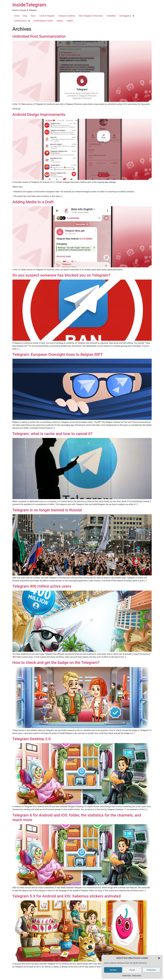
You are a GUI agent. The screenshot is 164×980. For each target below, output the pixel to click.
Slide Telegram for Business (91, 16)
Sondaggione (125, 16)
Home (17, 16)
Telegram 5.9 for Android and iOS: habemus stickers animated (67, 896)
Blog (25, 16)
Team (33, 16)
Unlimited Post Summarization (39, 36)
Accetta (113, 970)
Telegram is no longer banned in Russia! (47, 510)
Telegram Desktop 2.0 (32, 739)
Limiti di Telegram (47, 16)
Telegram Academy (67, 16)
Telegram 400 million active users (42, 586)
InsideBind (111, 16)
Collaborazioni (21, 21)
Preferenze (151, 970)
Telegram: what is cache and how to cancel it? (53, 434)
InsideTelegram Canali (43, 21)
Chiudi (132, 970)
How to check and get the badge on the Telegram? (56, 663)
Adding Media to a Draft (33, 202)
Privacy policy (137, 975)
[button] (159, 958)
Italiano (60, 21)
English (70, 21)
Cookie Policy (127, 975)
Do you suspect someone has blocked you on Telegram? (61, 275)
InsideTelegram (29, 5)
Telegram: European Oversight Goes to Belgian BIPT (58, 354)
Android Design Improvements (39, 114)
